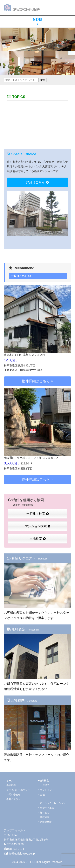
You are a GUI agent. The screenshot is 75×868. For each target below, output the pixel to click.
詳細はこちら (37, 182)
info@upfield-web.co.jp (21, 854)
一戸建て (45, 785)
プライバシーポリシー (18, 790)
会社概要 (11, 785)
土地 (42, 795)
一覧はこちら (21, 276)
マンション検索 (38, 526)
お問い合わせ (13, 795)
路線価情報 (46, 822)
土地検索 (38, 539)
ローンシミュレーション (53, 803)
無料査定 (45, 813)
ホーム (10, 781)
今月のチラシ (13, 799)
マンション (46, 790)
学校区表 (45, 817)
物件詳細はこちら (36, 381)
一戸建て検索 (38, 514)
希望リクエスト (48, 808)
